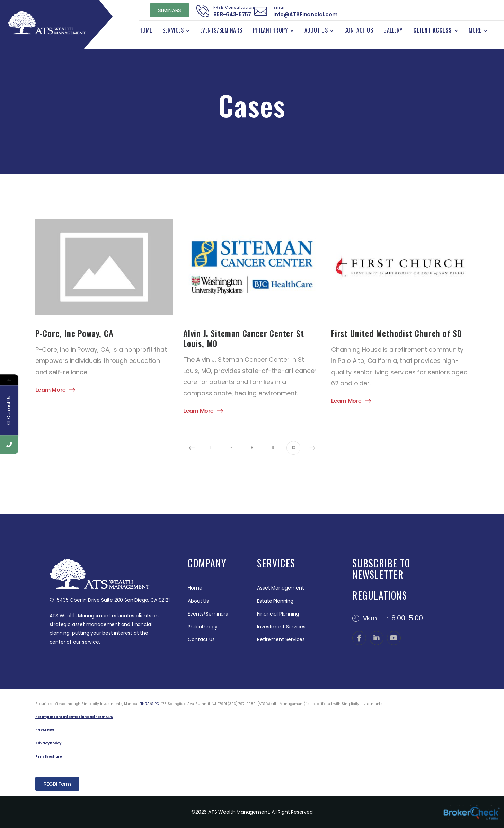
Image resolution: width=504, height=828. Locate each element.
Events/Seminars (221, 30)
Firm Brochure (49, 756)
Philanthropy (270, 30)
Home (146, 30)
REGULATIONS (380, 595)
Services (173, 30)
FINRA (144, 704)
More (475, 30)
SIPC (155, 704)
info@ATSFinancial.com (304, 14)
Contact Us (359, 30)
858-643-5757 (230, 14)
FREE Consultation (232, 7)
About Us (316, 30)
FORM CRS (45, 730)
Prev (192, 448)
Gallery (393, 30)
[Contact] (203, 11)
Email (278, 7)
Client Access (433, 30)
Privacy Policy (48, 743)
